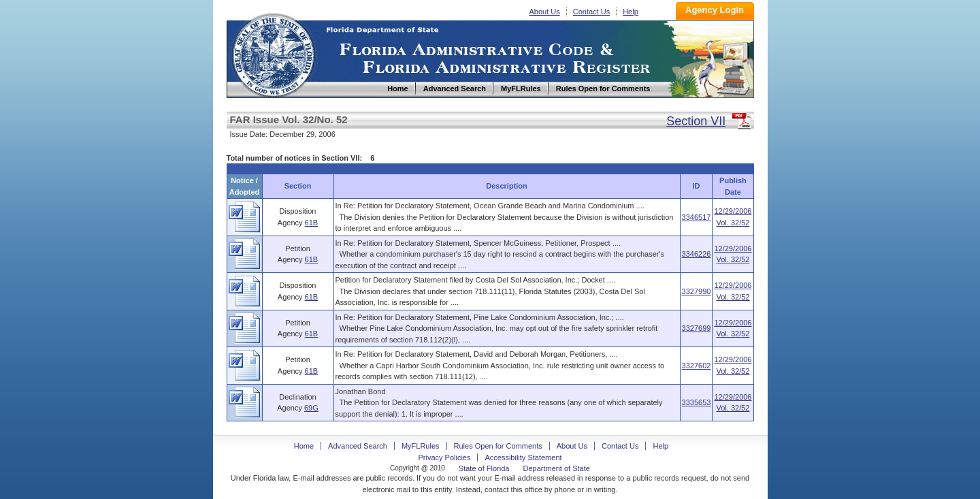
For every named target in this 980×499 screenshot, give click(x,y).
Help (631, 12)
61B (312, 223)
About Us (545, 12)
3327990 (697, 291)
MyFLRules (421, 446)
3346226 (697, 254)
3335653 (697, 402)
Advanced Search (358, 446)
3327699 (697, 328)
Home (273, 53)
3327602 (697, 366)
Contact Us (591, 12)
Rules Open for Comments (498, 446)
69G (311, 408)
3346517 (697, 217)
